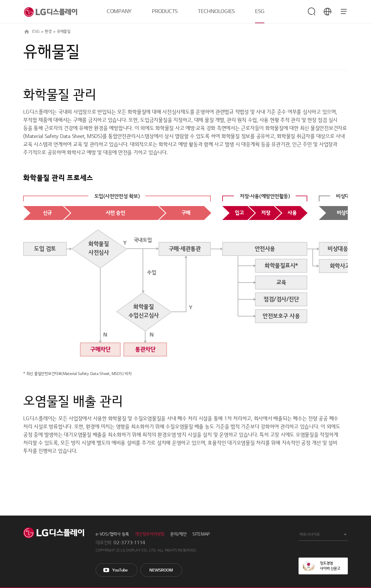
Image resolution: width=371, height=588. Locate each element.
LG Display (54, 533)
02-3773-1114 (129, 543)
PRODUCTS (165, 11)
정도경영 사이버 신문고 (323, 566)
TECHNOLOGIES (216, 11)
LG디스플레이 (50, 12)
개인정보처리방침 (150, 534)
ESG (260, 11)
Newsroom (161, 570)
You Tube (117, 570)
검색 (312, 12)
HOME (27, 32)
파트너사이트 (310, 535)
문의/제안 (178, 534)
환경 (48, 31)
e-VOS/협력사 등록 (112, 534)
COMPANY (119, 11)
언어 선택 (328, 12)
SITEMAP (201, 534)
